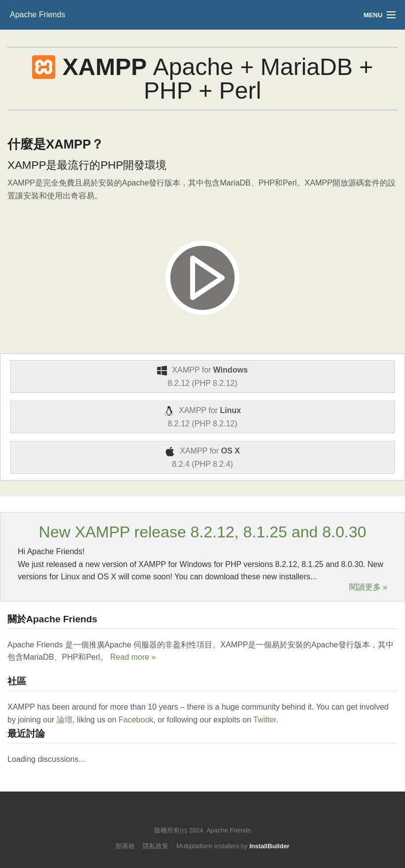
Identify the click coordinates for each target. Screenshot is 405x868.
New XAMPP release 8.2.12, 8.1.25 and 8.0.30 (203, 532)
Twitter (265, 720)
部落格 (125, 846)
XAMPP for (202, 377)
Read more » (133, 657)
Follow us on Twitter (193, 815)
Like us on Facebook (210, 815)
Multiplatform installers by (233, 846)
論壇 (65, 720)
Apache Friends (38, 15)
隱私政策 (156, 846)
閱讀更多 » (368, 587)
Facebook (136, 720)
